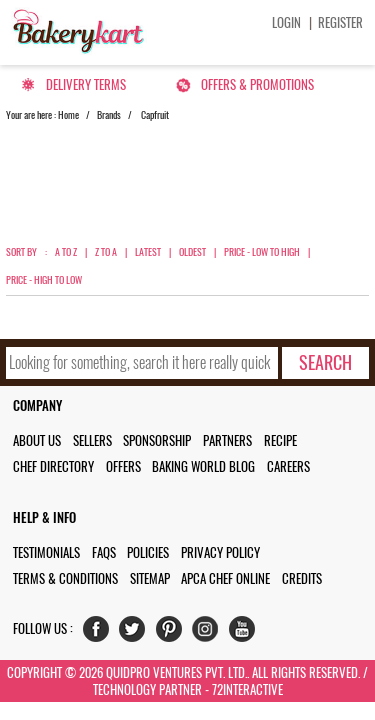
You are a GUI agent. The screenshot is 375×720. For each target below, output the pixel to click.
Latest (148, 252)
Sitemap (150, 578)
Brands (109, 115)
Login (286, 22)
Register (340, 22)
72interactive (247, 689)
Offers (123, 466)
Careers (288, 466)
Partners (227, 440)
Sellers (92, 440)
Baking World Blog (203, 466)
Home (68, 115)
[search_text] (142, 363)
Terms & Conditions (65, 578)
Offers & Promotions (257, 84)
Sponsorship (157, 440)
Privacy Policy (220, 552)
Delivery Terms (86, 84)
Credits (302, 578)
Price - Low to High (262, 252)
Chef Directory (53, 466)
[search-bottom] (325, 363)
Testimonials (46, 552)
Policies (148, 552)
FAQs (104, 552)
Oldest (192, 252)
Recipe (280, 440)
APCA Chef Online (225, 578)
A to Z (66, 252)
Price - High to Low (44, 280)
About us (37, 440)
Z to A (106, 252)
